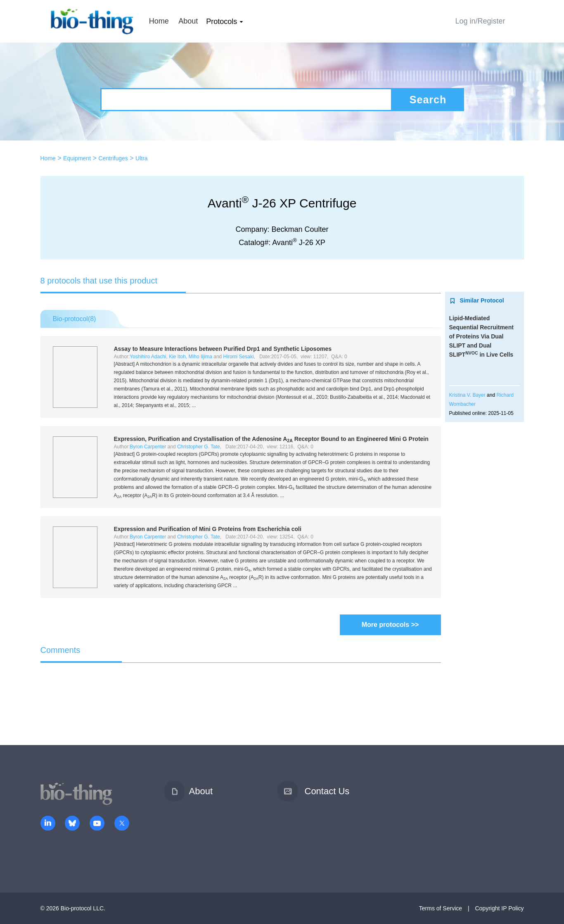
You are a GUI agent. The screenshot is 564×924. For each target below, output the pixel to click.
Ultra (142, 158)
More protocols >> (390, 625)
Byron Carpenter (148, 447)
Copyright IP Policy (499, 908)
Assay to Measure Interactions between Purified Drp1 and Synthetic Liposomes (223, 349)
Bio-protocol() (75, 319)
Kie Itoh (177, 357)
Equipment (77, 158)
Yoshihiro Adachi (148, 357)
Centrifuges (113, 158)
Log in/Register (480, 21)
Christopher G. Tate (199, 447)
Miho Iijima (200, 357)
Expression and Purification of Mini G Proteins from (208, 529)
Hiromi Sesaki (239, 357)
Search (428, 100)
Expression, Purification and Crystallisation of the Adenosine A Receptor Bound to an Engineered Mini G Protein (271, 439)
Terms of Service (441, 908)
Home (159, 21)
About (188, 21)
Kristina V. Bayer (467, 395)
